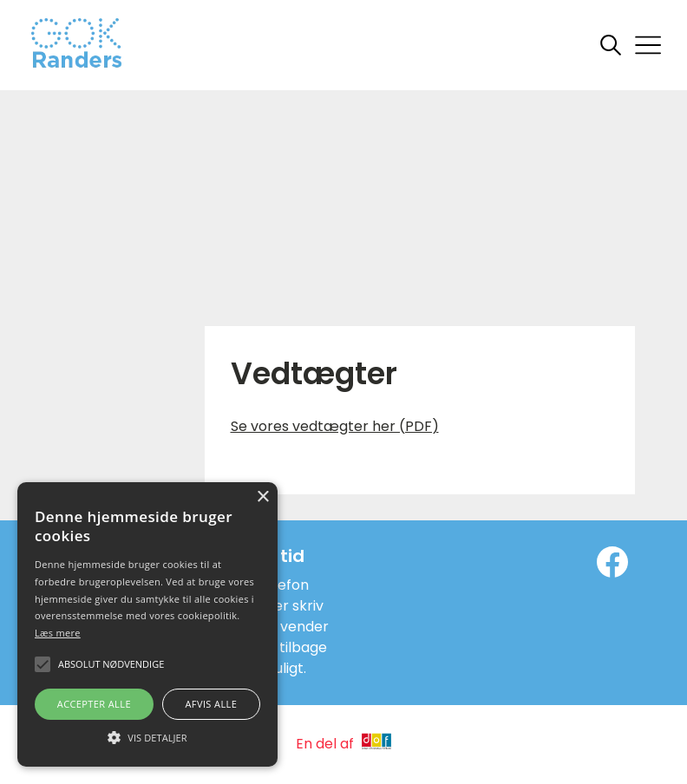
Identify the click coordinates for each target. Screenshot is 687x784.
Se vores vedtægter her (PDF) (335, 426)
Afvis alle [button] (211, 704)
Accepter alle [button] (94, 704)
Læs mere (58, 633)
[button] (147, 736)
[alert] (147, 624)
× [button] (262, 497)
